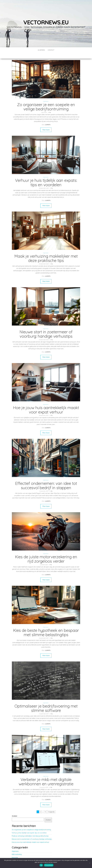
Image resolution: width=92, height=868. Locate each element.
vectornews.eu (46, 22)
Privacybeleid (49, 865)
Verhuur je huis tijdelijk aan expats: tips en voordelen (46, 177)
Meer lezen (46, 124)
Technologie (16, 855)
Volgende (51, 806)
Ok (41, 865)
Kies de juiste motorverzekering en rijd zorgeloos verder (46, 553)
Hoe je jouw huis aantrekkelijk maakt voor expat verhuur (46, 404)
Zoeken (15, 810)
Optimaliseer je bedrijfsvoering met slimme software (46, 703)
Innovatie (15, 852)
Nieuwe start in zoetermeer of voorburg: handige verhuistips (46, 328)
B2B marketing (17, 849)
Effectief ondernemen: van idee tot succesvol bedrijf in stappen (46, 480)
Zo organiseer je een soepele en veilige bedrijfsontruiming (46, 101)
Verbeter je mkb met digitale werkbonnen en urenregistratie (46, 776)
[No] (90, 863)
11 (45, 806)
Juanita (48, 119)
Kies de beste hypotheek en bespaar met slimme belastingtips (46, 627)
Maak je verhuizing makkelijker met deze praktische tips (46, 253)
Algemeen (41, 50)
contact (51, 50)
